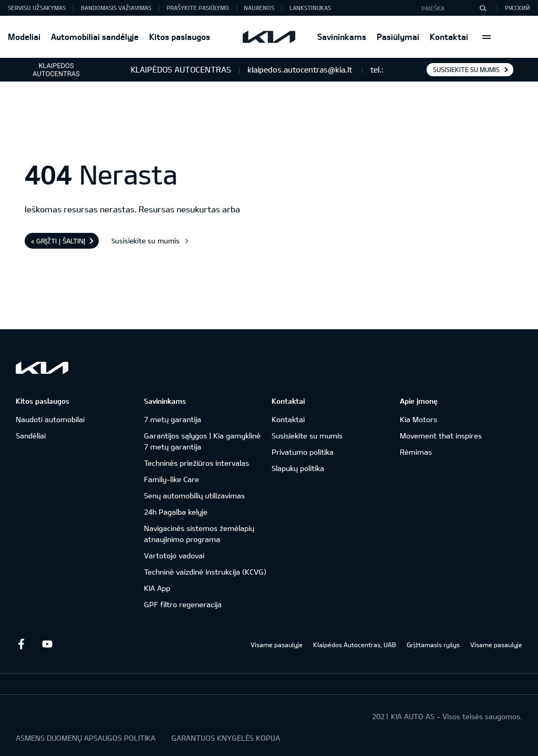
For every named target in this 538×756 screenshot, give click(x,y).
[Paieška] (483, 8)
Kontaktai (449, 37)
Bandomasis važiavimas (116, 8)
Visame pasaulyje (277, 645)
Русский (518, 8)
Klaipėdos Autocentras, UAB (355, 645)
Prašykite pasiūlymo (198, 8)
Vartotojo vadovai (174, 555)
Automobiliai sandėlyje (95, 37)
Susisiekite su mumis (466, 69)
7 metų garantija (173, 419)
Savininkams (342, 37)
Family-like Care (172, 479)
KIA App (157, 588)
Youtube (47, 644)
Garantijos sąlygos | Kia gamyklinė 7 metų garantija (202, 441)
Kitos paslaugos (180, 37)
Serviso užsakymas (37, 8)
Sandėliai (31, 436)
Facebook (21, 644)
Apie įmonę (419, 401)
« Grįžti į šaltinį (58, 241)
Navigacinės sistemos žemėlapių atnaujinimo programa (199, 534)
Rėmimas (416, 452)
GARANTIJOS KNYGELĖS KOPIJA (226, 738)
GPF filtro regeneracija (183, 604)
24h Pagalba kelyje (176, 512)
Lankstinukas (310, 8)
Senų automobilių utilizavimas (194, 496)
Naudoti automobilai (50, 419)
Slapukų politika (298, 468)
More (487, 37)
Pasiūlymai (398, 37)
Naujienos (259, 8)
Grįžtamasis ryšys (433, 645)
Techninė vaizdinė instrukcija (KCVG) (205, 572)
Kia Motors (418, 419)
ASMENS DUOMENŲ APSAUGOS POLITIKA (86, 738)
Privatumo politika (303, 452)
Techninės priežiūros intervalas (196, 463)
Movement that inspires (441, 436)
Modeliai (24, 37)
